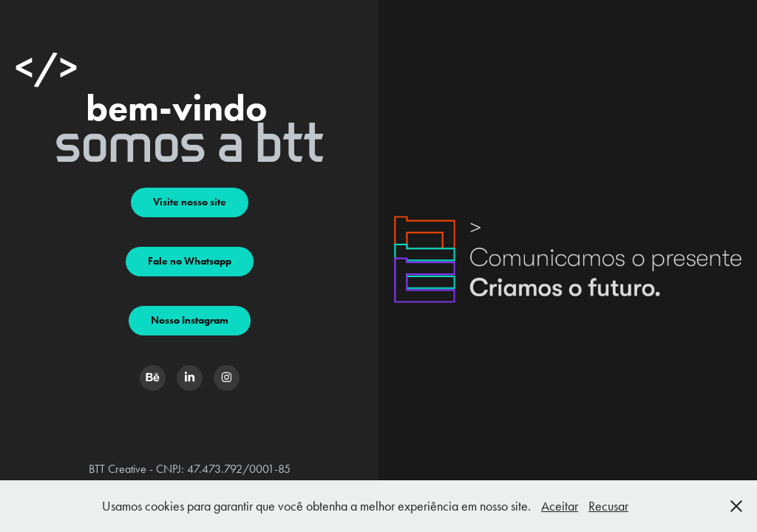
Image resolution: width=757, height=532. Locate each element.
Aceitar (560, 506)
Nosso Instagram (190, 320)
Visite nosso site (190, 202)
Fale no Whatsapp (190, 261)
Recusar (608, 506)
